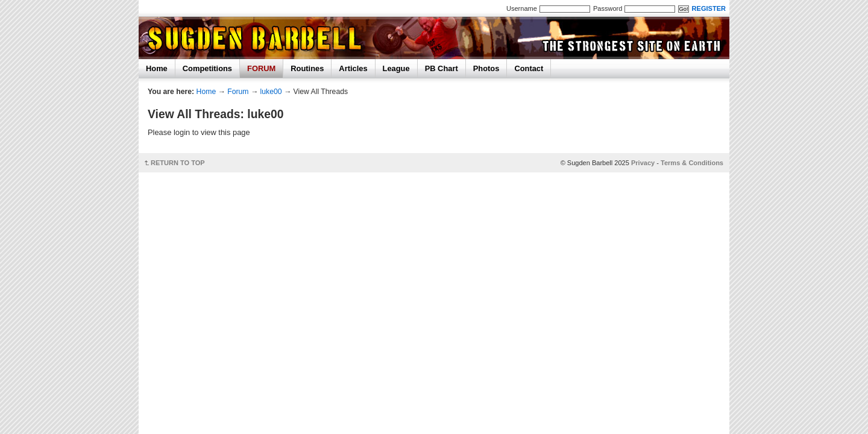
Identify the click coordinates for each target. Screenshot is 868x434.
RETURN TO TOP (178, 163)
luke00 (271, 92)
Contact (529, 68)
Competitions (207, 68)
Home (157, 68)
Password (608, 8)
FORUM (261, 68)
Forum (238, 92)
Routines (307, 68)
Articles (353, 68)
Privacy (643, 163)
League (396, 68)
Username (522, 8)
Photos (486, 68)
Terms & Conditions (692, 163)
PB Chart (442, 68)
